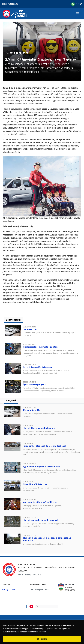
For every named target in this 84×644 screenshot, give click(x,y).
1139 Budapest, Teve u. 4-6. (30, 575)
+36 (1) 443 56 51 (9, 590)
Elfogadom (42, 639)
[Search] (47, 607)
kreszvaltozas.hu (10, 4)
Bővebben (42, 632)
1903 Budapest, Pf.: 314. (40, 590)
